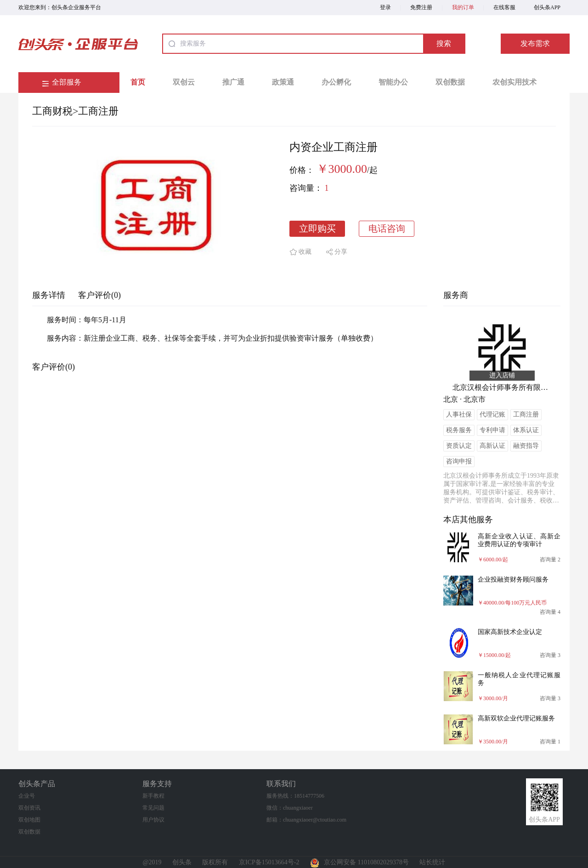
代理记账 (492, 414)
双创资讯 (29, 808)
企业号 (27, 796)
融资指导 (526, 446)
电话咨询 (387, 228)
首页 (138, 82)
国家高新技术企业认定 (510, 632)
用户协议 (153, 820)
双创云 (184, 82)
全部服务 (67, 82)
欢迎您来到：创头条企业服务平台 (60, 7)
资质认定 (459, 446)
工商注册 (98, 111)
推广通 (233, 82)
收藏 (305, 252)
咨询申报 (459, 461)
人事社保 (459, 414)
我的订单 (463, 7)
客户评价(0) (99, 295)
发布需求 (535, 43)
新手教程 (153, 796)
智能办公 (393, 82)
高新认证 (492, 446)
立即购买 (317, 228)
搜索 (444, 43)
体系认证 (526, 430)
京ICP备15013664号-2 (269, 862)
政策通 (283, 82)
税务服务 (459, 430)
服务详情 (49, 295)
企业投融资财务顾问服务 (513, 580)
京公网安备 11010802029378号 (359, 862)
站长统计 (432, 862)
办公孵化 (336, 82)
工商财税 (52, 111)
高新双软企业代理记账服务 (516, 718)
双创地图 (29, 820)
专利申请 (492, 430)
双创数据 (450, 82)
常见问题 (153, 808)
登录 (385, 7)
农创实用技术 (514, 82)
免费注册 (421, 7)
